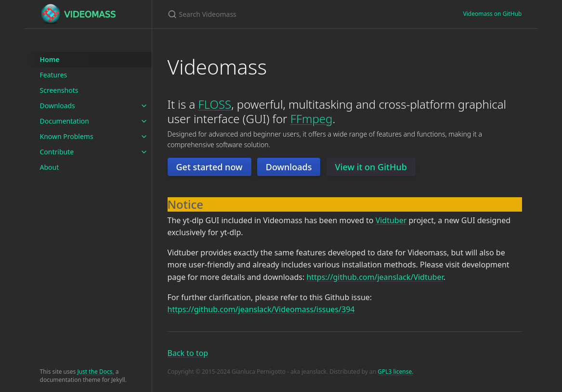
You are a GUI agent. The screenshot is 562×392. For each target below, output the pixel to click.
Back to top (188, 353)
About (50, 167)
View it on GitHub (371, 167)
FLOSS (215, 104)
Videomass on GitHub (493, 14)
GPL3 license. (395, 372)
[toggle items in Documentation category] (144, 121)
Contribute (57, 152)
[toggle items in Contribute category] (144, 152)
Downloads (58, 106)
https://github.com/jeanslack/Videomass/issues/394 (261, 309)
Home (50, 59)
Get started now (209, 167)
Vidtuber (391, 220)
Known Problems (67, 136)
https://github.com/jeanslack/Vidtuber (375, 277)
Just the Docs (95, 372)
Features (54, 75)
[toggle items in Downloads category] (144, 106)
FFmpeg (312, 119)
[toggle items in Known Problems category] (144, 137)
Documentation (65, 121)
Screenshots (59, 90)
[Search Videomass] (281, 14)
